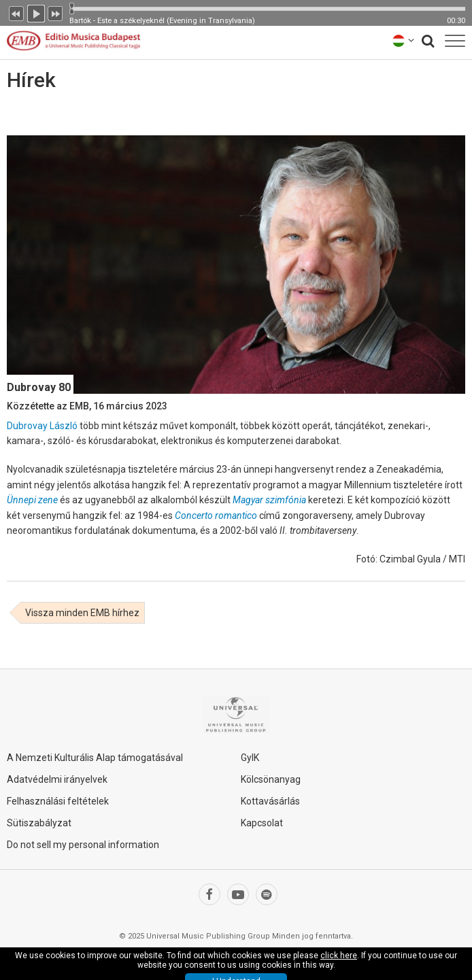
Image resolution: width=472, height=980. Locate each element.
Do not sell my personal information (83, 845)
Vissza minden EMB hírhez (82, 613)
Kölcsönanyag (271, 779)
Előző (16, 12)
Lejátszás (36, 12)
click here (339, 956)
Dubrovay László (42, 426)
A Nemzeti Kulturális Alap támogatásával (95, 758)
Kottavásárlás (270, 801)
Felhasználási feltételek (58, 801)
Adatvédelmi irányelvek (57, 779)
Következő (56, 12)
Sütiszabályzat (39, 823)
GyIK (250, 758)
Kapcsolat (262, 823)
